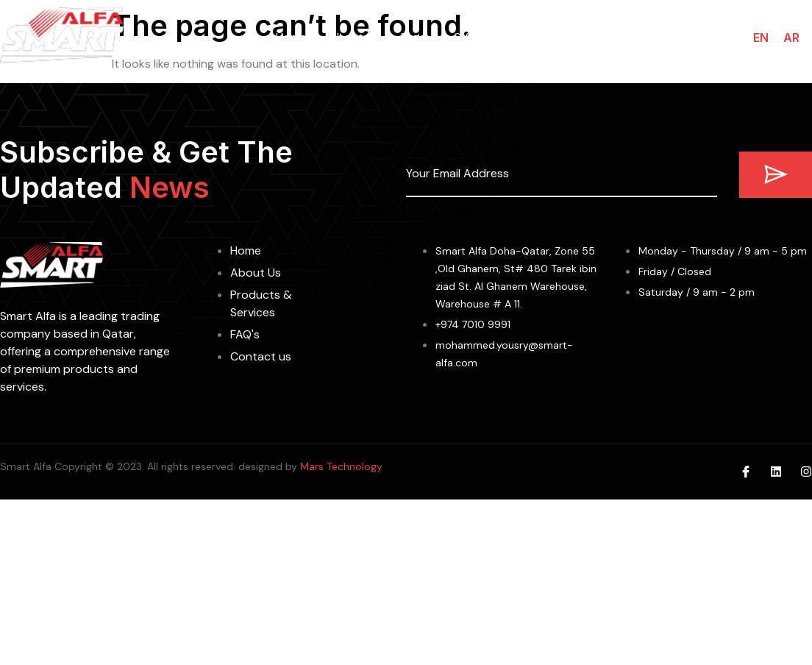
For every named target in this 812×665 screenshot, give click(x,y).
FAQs (620, 37)
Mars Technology (341, 466)
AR (791, 38)
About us (354, 37)
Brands (558, 38)
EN (761, 38)
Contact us (686, 37)
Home (291, 37)
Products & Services (456, 37)
